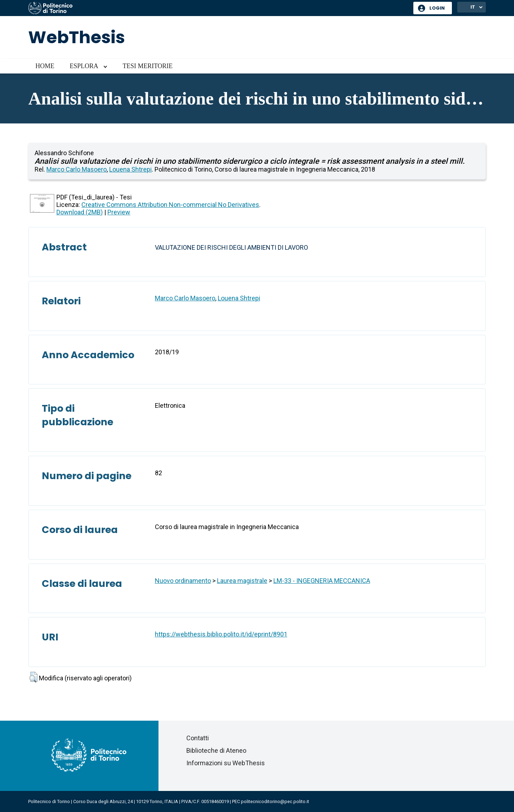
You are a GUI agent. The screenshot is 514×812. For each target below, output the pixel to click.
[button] (33, 677)
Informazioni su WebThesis (226, 763)
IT (473, 7)
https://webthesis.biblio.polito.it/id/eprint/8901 (221, 634)
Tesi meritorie (147, 66)
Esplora (84, 66)
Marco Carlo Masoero (77, 169)
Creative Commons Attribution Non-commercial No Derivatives (170, 205)
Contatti (198, 738)
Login (437, 8)
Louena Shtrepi (130, 169)
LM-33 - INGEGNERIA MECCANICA (322, 581)
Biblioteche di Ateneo (216, 750)
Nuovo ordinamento (183, 581)
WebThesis (77, 37)
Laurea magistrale (242, 581)
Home (45, 66)
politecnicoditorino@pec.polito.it (275, 801)
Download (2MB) (80, 212)
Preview (119, 212)
